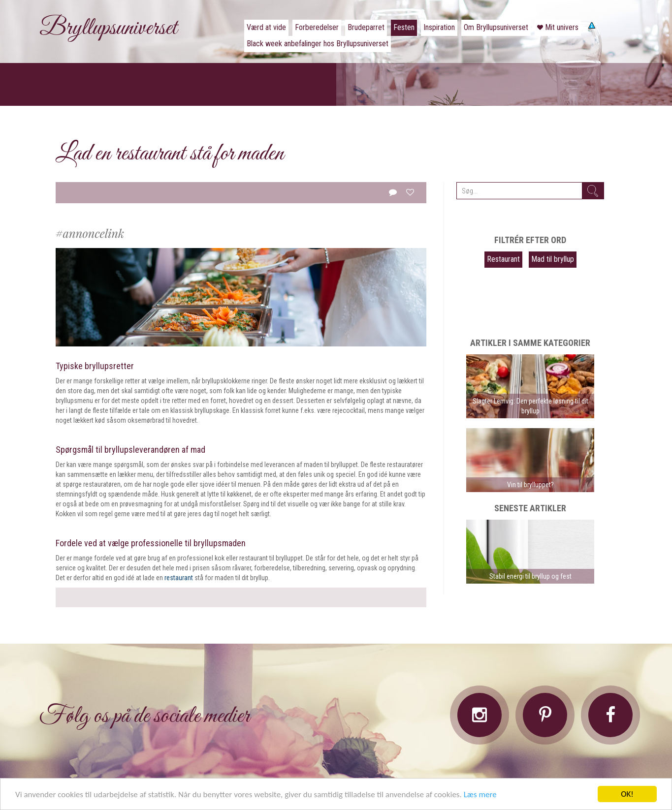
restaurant (179, 578)
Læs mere (480, 794)
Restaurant (503, 259)
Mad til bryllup (553, 259)
